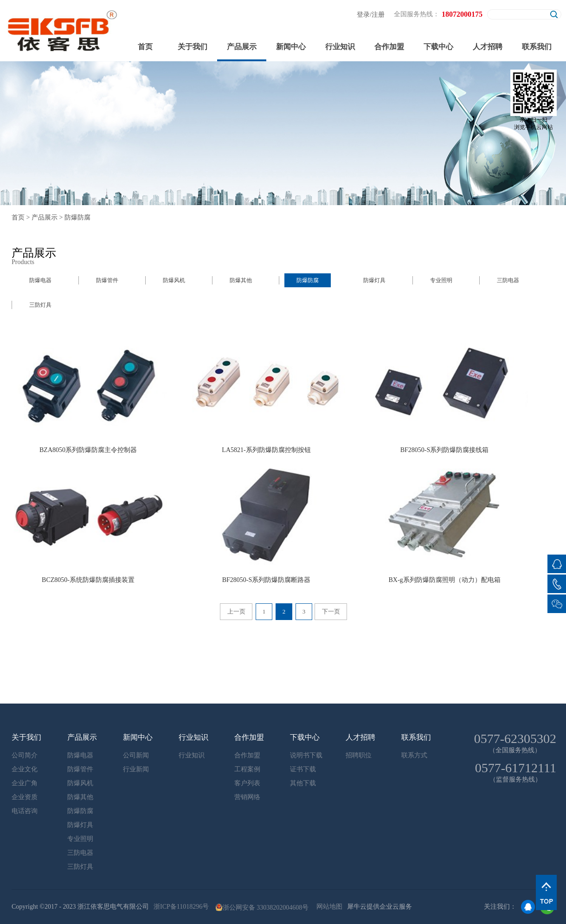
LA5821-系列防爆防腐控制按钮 (266, 450)
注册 (378, 15)
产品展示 (45, 217)
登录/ (364, 15)
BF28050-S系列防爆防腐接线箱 (445, 450)
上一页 (236, 611)
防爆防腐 (77, 217)
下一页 (331, 611)
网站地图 (328, 907)
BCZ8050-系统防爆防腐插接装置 (88, 580)
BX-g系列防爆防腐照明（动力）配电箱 (444, 580)
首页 (145, 47)
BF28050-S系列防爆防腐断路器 (267, 580)
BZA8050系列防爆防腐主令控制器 (88, 450)
